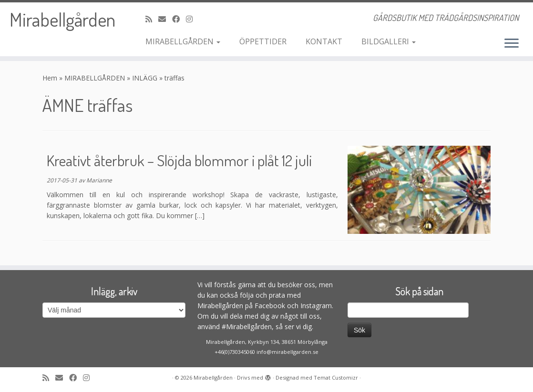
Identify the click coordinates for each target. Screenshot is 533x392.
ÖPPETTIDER (263, 41)
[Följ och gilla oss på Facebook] (179, 19)
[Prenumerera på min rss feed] (152, 19)
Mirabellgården (62, 19)
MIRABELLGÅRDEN (183, 41)
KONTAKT (324, 41)
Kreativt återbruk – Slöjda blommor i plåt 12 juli (179, 160)
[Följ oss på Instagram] (192, 19)
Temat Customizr (336, 377)
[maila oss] (165, 19)
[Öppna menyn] (512, 44)
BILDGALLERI (389, 41)
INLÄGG (145, 78)
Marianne (99, 180)
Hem (50, 78)
